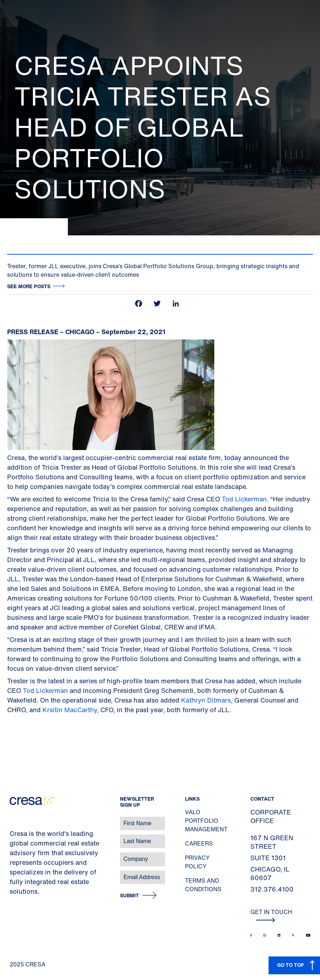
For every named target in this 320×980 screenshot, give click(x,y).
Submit (129, 896)
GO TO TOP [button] (291, 965)
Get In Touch (271, 915)
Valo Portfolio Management (206, 821)
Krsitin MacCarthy (70, 710)
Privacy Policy (197, 862)
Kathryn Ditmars (206, 700)
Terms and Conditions (203, 885)
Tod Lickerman (244, 499)
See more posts (29, 286)
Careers (199, 843)
